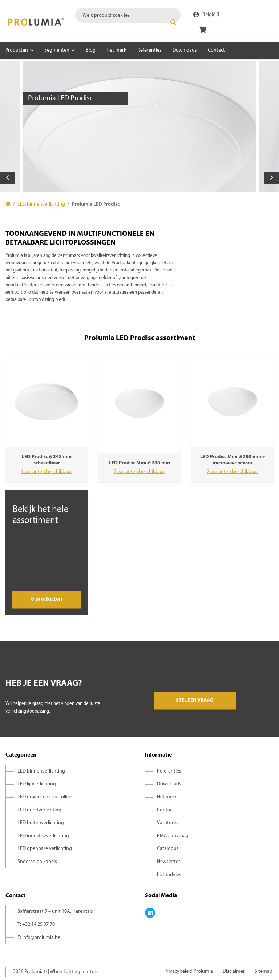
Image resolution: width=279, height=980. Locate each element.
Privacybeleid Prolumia (189, 971)
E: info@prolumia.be (39, 938)
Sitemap (264, 971)
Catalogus (168, 849)
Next (272, 178)
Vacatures (168, 823)
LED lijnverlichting (37, 784)
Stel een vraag (195, 700)
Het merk (116, 50)
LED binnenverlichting (41, 204)
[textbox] (128, 15)
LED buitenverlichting (41, 823)
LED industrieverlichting (43, 836)
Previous (7, 178)
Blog (91, 50)
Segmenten (57, 50)
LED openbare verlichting (45, 849)
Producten (17, 50)
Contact (216, 50)
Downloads (185, 50)
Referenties (149, 50)
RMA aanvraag (173, 836)
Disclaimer (234, 971)
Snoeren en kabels (37, 862)
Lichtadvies (169, 875)
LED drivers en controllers (45, 797)
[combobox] (128, 15)
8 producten (46, 599)
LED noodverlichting (39, 810)
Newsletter (169, 862)
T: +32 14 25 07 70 (36, 925)
